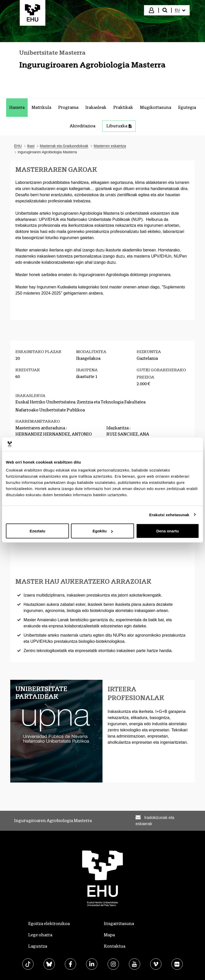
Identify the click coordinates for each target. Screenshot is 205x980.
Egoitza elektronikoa (49, 924)
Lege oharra (40, 935)
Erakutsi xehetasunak (169, 515)
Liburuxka (119, 126)
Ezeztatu (38, 531)
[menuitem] (180, 10)
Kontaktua (115, 946)
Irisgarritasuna (119, 924)
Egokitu (103, 531)
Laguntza (38, 946)
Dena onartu (168, 531)
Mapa (109, 935)
